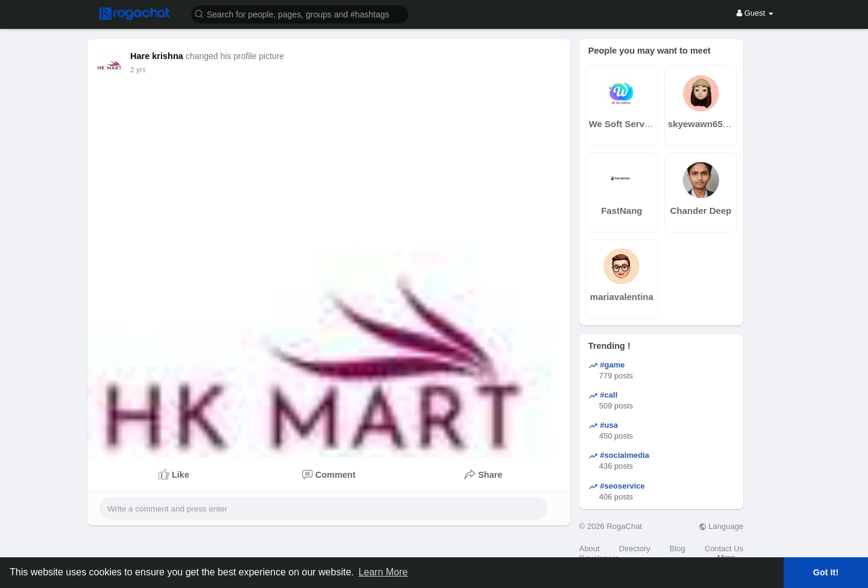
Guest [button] (755, 13)
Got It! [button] (826, 572)
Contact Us (724, 549)
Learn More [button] (383, 572)
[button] (300, 14)
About (590, 549)
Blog (678, 549)
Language (721, 526)
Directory (635, 549)
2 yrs (138, 70)
